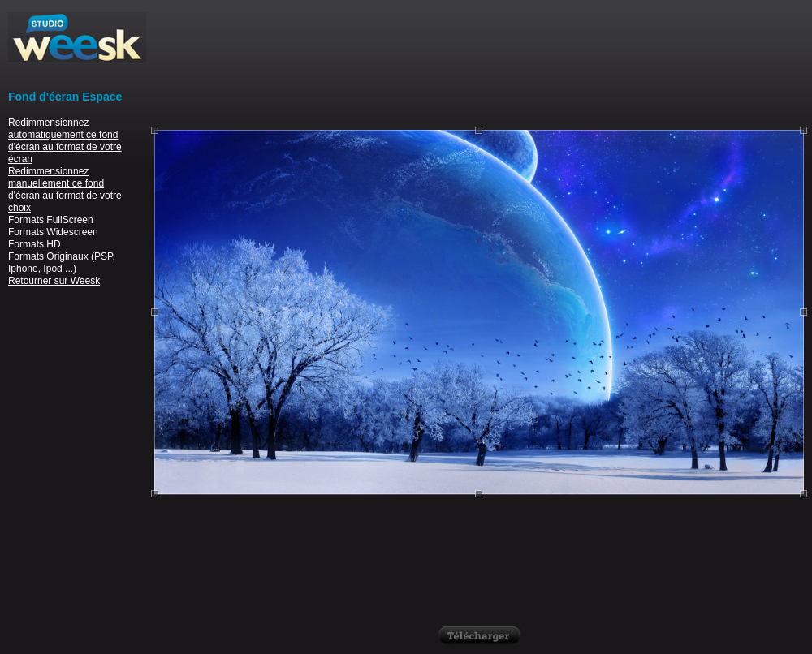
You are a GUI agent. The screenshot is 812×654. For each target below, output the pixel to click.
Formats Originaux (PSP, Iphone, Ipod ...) (62, 262)
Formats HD (35, 244)
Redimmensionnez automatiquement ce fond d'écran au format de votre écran (65, 141)
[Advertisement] (479, 63)
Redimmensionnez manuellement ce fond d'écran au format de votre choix (65, 189)
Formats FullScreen (51, 220)
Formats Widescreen (53, 232)
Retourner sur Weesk (54, 281)
